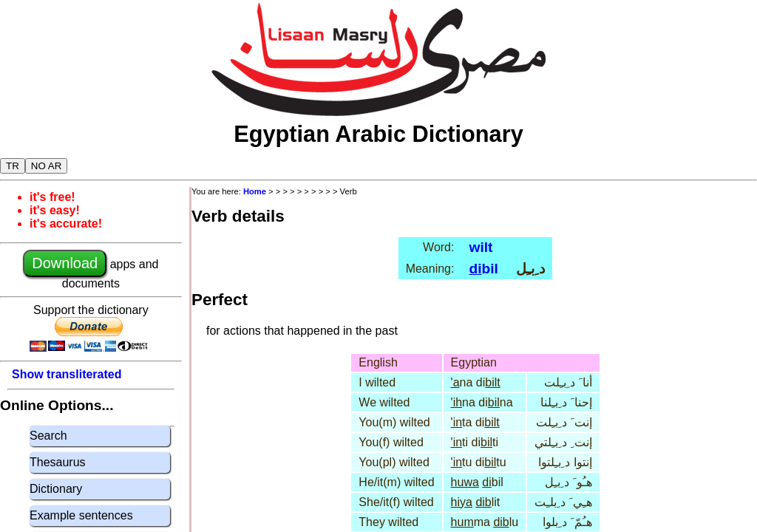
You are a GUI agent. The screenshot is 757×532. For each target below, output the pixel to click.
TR (13, 166)
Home (255, 191)
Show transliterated (67, 374)
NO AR (46, 166)
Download (65, 263)
